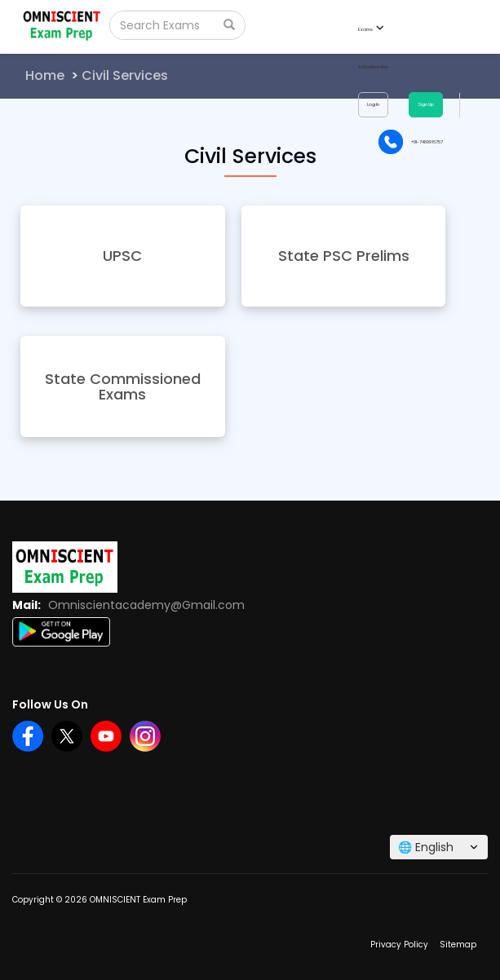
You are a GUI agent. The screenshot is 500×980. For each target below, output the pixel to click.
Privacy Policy (399, 945)
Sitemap (458, 945)
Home (45, 75)
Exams (370, 29)
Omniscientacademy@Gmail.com (146, 605)
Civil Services (125, 75)
